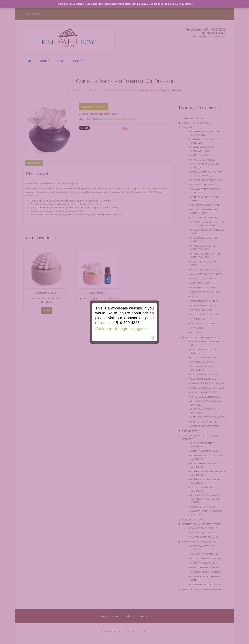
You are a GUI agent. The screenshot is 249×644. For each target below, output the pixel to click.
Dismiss (189, 4)
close (153, 329)
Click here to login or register (122, 320)
